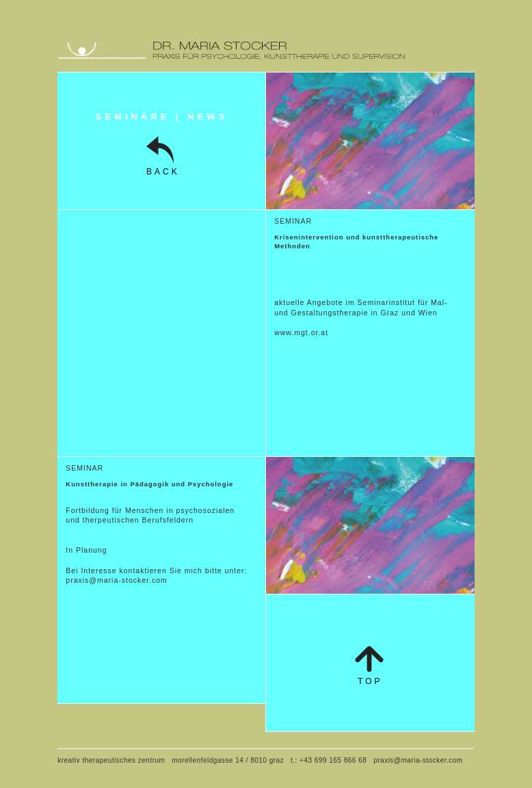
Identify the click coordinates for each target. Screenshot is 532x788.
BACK (162, 172)
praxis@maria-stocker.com (116, 580)
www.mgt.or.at (301, 332)
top (370, 681)
